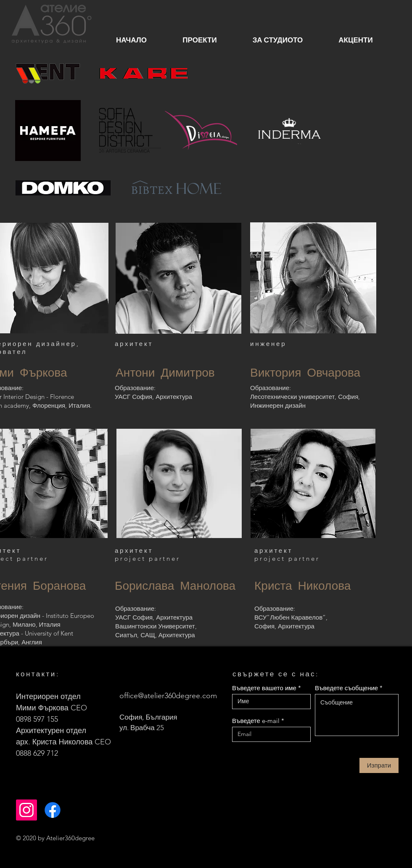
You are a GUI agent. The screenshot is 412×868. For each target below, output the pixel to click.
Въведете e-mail (256, 721)
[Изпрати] (379, 765)
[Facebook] (53, 810)
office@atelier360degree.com (168, 696)
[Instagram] (26, 810)
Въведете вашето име (264, 688)
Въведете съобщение (346, 688)
